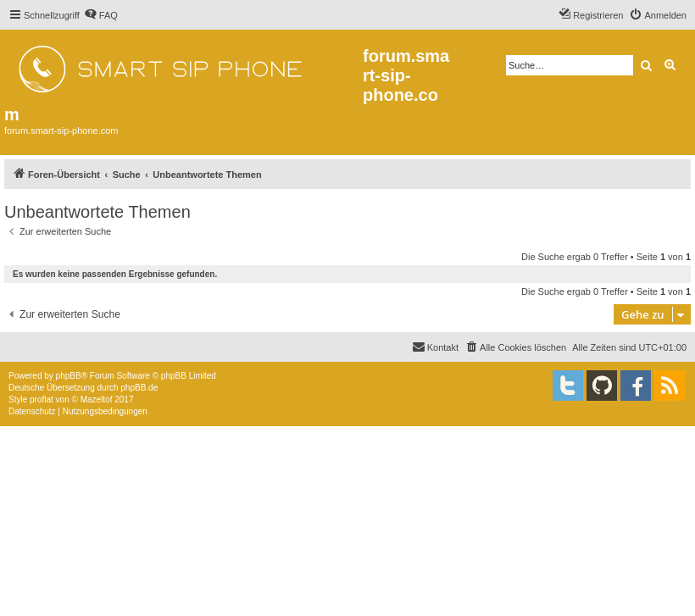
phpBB (69, 376)
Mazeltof (97, 400)
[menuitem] (101, 15)
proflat (42, 400)
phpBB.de (139, 388)
